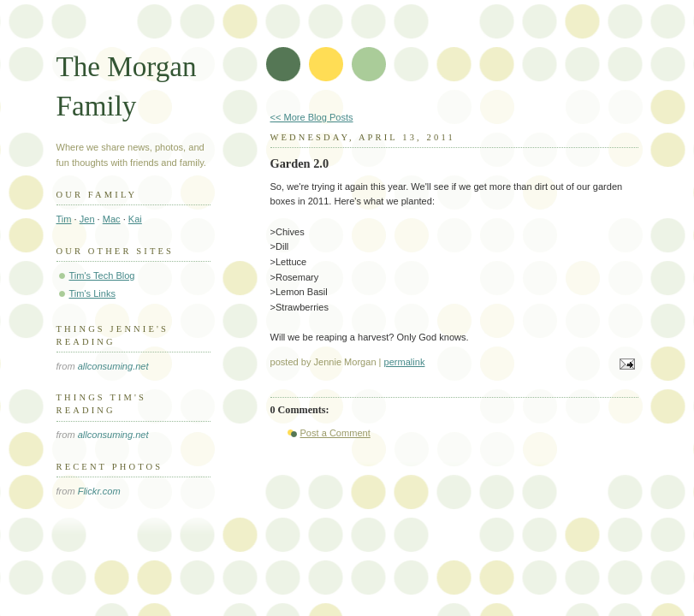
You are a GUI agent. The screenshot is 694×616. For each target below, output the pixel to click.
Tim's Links (93, 293)
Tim (64, 219)
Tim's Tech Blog (102, 275)
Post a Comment (335, 433)
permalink (405, 362)
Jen (87, 219)
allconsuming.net (113, 366)
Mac (112, 219)
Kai (135, 219)
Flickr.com (99, 491)
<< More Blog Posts (312, 117)
